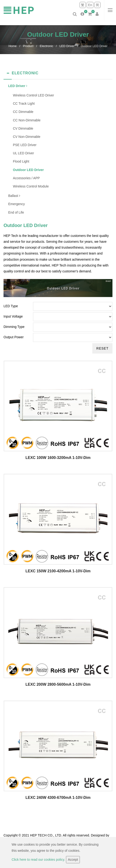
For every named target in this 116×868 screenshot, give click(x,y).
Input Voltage (13, 316)
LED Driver (67, 46)
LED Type (11, 306)
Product (28, 46)
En (90, 5)
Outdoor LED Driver (28, 170)
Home (13, 46)
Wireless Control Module (31, 186)
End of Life (16, 212)
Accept (73, 860)
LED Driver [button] (18, 86)
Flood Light (21, 161)
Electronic (46, 46)
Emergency (17, 204)
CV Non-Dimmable (27, 137)
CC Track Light (24, 104)
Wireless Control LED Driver (33, 95)
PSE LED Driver (25, 145)
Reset (102, 348)
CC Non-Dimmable (27, 120)
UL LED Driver (23, 153)
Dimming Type (14, 327)
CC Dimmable (23, 112)
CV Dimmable (23, 128)
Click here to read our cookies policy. (39, 860)
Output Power (14, 337)
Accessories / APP (26, 178)
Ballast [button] (14, 196)
